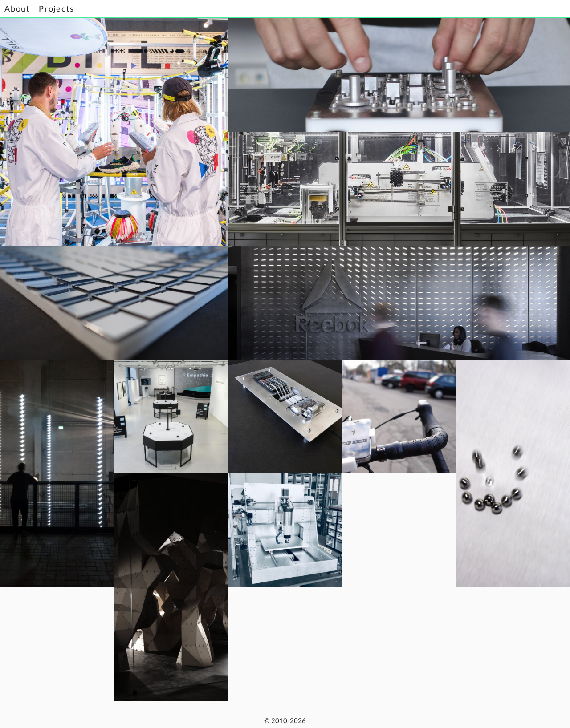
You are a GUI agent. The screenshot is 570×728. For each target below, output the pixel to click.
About (17, 9)
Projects (56, 9)
